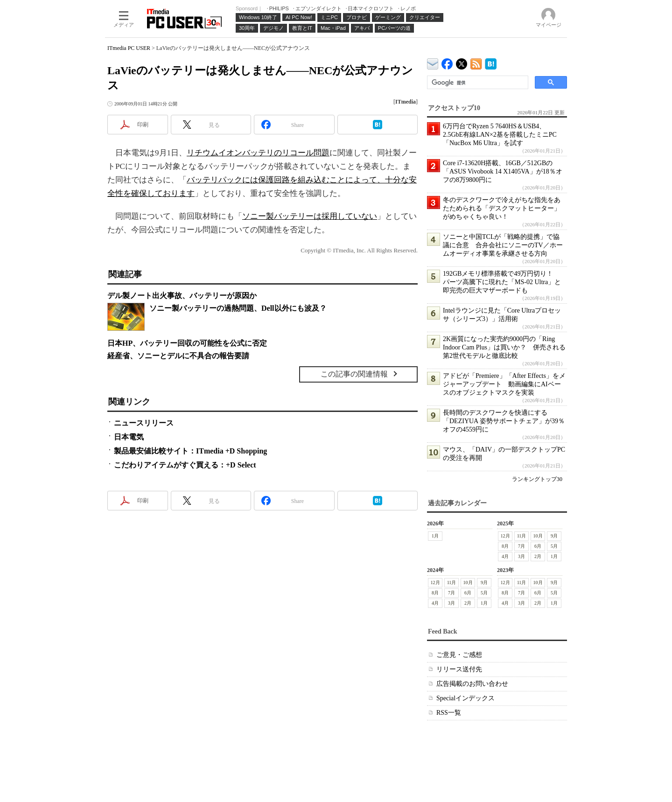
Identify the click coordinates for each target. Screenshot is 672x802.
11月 (522, 536)
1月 (435, 536)
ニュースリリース (144, 423)
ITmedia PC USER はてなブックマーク (491, 62)
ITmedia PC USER (129, 48)
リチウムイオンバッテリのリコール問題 (258, 153)
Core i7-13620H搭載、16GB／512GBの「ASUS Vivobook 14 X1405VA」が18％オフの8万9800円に (503, 171)
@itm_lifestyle (462, 62)
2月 (538, 556)
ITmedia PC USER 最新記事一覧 (476, 62)
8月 (505, 546)
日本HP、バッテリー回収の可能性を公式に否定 (187, 343)
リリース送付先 (459, 669)
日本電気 (129, 437)
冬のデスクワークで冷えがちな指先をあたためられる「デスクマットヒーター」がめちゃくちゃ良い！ (502, 208)
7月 (521, 546)
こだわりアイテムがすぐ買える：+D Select (185, 465)
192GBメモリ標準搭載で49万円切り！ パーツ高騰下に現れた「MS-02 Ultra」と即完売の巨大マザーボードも (502, 282)
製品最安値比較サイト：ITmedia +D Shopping (190, 451)
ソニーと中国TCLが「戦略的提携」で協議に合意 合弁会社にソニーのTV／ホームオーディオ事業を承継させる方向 (503, 245)
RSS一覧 (449, 713)
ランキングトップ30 (537, 479)
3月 (521, 556)
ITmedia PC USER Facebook (447, 62)
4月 (505, 556)
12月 (505, 536)
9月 (554, 536)
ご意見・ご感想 (459, 655)
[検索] (477, 83)
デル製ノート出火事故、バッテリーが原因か (182, 296)
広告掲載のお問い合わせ (472, 684)
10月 (538, 536)
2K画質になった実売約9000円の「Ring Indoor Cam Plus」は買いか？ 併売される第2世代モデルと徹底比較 (504, 347)
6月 (538, 546)
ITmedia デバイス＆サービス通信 (433, 62)
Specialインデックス (465, 698)
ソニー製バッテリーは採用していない (310, 216)
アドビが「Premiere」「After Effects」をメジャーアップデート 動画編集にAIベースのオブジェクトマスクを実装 (504, 384)
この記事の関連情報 (354, 374)
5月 (554, 546)
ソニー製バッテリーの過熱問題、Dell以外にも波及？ (238, 308)
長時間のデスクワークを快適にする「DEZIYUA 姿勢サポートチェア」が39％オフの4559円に (504, 421)
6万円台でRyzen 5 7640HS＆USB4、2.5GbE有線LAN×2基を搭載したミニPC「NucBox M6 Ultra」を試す (500, 135)
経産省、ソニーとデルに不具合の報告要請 (178, 356)
